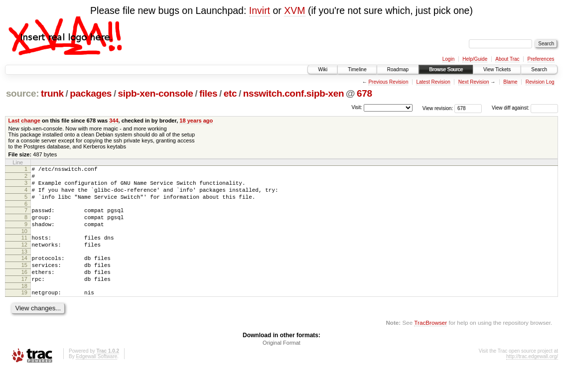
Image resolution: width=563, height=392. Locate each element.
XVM (294, 10)
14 (24, 273)
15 (24, 281)
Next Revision (474, 82)
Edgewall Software (96, 379)
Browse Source (446, 69)
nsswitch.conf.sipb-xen (294, 93)
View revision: (438, 108)
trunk (52, 93)
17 (24, 298)
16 (24, 290)
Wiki (323, 69)
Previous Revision (388, 82)
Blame (510, 82)
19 (24, 313)
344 (114, 121)
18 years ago (196, 121)
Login (448, 59)
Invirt (260, 10)
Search (539, 69)
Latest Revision (433, 82)
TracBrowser (430, 345)
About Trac (507, 59)
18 (24, 307)
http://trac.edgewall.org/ (532, 379)
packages (91, 93)
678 (364, 93)
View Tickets (497, 69)
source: (22, 93)
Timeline (357, 69)
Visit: (357, 107)
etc (230, 93)
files (208, 93)
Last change (24, 121)
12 (24, 258)
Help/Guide (475, 59)
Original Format (281, 365)
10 (24, 243)
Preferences (541, 59)
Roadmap (398, 69)
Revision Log (540, 82)
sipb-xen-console (156, 93)
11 (24, 250)
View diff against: (525, 108)
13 (24, 266)
